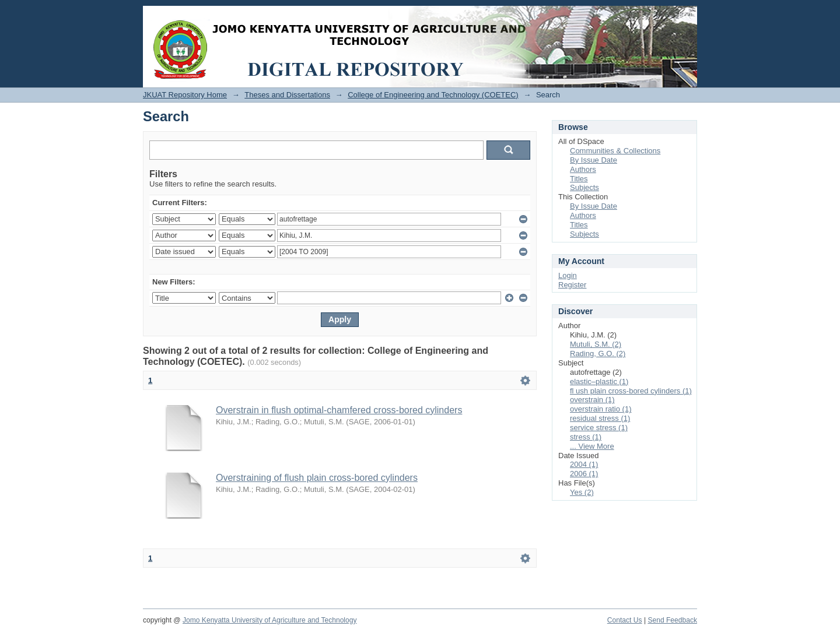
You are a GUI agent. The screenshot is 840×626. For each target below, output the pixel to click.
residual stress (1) (600, 418)
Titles (579, 179)
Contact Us (625, 620)
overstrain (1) (592, 400)
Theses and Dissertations (287, 95)
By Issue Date (594, 160)
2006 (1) (584, 474)
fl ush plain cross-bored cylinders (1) (631, 391)
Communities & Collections (615, 151)
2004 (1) (584, 464)
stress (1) (586, 437)
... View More (592, 446)
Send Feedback (672, 620)
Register (572, 285)
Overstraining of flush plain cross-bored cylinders (317, 478)
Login (688, 14)
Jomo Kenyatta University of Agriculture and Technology (270, 620)
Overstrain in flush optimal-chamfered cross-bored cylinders (339, 410)
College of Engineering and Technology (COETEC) (433, 95)
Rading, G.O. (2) (598, 354)
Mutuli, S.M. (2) (596, 344)
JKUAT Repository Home (185, 95)
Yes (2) (582, 492)
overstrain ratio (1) (601, 409)
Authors (583, 169)
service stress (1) (599, 428)
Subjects (584, 187)
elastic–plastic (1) (599, 381)
